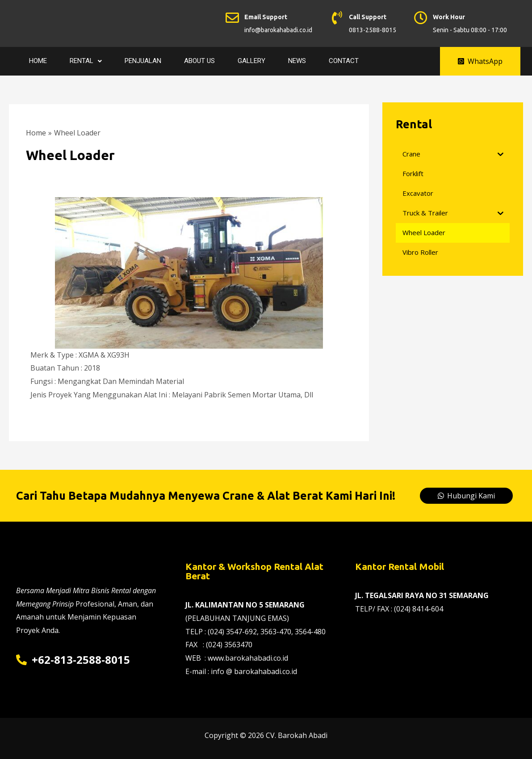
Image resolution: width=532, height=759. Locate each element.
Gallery (251, 61)
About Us (199, 61)
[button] (480, 61)
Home (38, 61)
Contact (344, 61)
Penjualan (143, 61)
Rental (86, 61)
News (297, 61)
